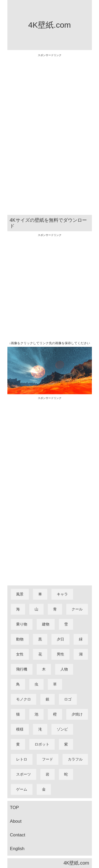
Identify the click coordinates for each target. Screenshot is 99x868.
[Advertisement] (50, 136)
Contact (18, 835)
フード (48, 759)
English (17, 849)
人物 (64, 669)
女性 (20, 654)
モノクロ (23, 699)
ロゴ (68, 699)
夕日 (60, 639)
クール (77, 609)
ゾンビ (62, 729)
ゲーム (22, 789)
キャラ (62, 594)
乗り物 (22, 624)
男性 (60, 654)
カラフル (75, 759)
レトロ (22, 759)
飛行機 (22, 669)
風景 (20, 594)
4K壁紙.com (50, 25)
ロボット (42, 744)
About (16, 821)
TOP (15, 808)
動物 (20, 639)
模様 (20, 729)
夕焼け (77, 714)
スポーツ (23, 774)
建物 (46, 624)
